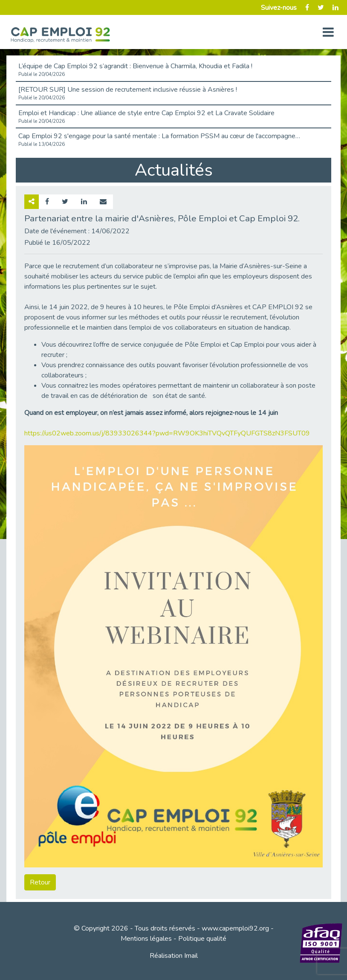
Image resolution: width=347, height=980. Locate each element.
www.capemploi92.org (235, 928)
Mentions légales (146, 939)
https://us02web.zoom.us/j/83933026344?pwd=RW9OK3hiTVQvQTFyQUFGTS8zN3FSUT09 (167, 433)
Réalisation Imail (174, 956)
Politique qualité (202, 939)
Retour (40, 882)
